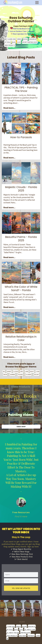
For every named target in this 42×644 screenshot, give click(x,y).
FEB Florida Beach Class (22, 29)
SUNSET (9, 371)
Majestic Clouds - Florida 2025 (21, 189)
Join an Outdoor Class (18, 31)
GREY (22, 371)
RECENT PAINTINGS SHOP (30, 42)
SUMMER (12, 374)
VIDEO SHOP (21, 427)
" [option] (21, 478)
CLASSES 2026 (12, 39)
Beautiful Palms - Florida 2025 (21, 239)
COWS (38, 371)
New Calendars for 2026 (22, 34)
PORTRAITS (31, 636)
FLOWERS (29, 374)
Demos (31, 31)
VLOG (19, 42)
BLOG (14, 42)
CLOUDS (16, 371)
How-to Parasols (21, 137)
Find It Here (21, 516)
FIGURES (20, 374)
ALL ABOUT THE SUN (13, 633)
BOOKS (25, 39)
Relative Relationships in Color (21, 338)
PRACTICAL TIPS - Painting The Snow (21, 89)
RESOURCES (33, 39)
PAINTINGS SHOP (25, 633)
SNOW (5, 374)
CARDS (38, 636)
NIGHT (32, 371)
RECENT (37, 374)
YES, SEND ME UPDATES (21, 588)
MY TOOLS (7, 42)
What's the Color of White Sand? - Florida (21, 289)
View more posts (20, 364)
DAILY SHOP (23, 636)
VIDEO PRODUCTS (10, 45)
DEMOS (19, 39)
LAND (27, 371)
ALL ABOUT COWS (30, 630)
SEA (4, 371)
